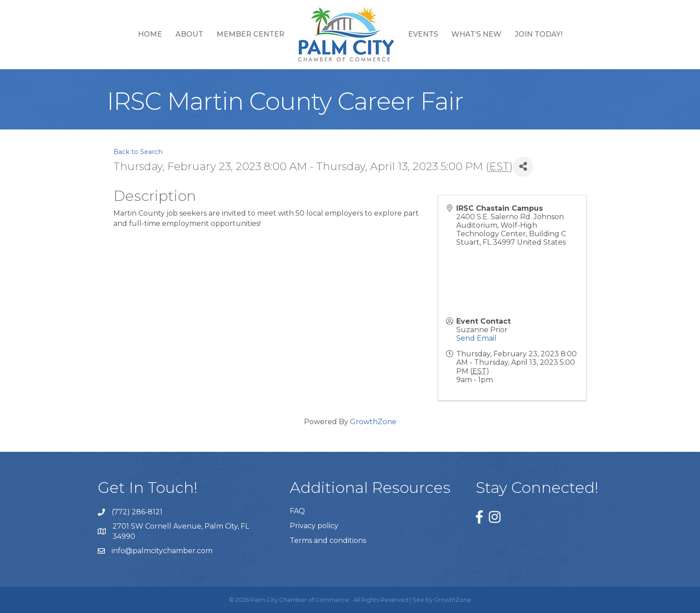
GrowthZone (373, 422)
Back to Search (138, 152)
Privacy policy (314, 526)
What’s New (476, 34)
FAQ (297, 511)
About (189, 34)
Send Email (476, 338)
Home (150, 34)
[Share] (523, 167)
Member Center (250, 34)
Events (423, 34)
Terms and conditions (328, 540)
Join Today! (539, 34)
